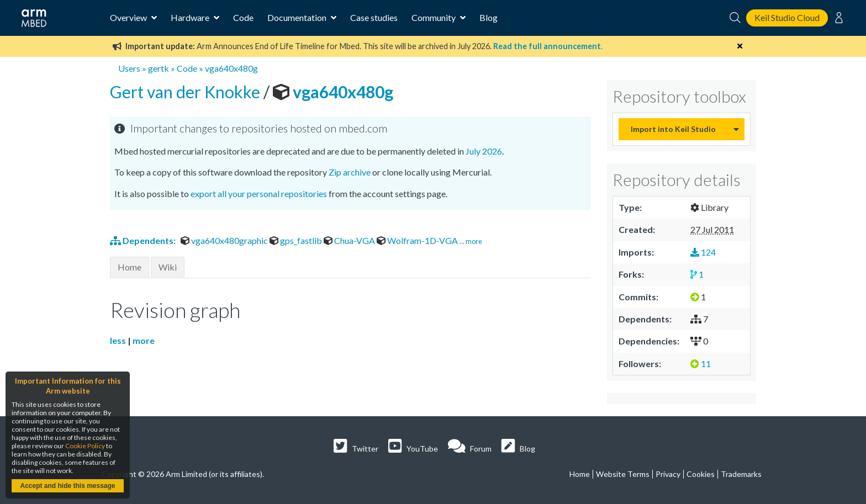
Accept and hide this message (67, 486)
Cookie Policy (85, 446)
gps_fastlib (297, 240)
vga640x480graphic (225, 240)
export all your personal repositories (259, 193)
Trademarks (741, 474)
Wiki (168, 267)
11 (701, 364)
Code (243, 17)
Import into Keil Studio (673, 129)
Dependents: (144, 240)
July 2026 (484, 151)
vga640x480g (231, 68)
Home (130, 267)
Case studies (374, 17)
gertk (159, 68)
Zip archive (350, 172)
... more (471, 241)
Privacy (668, 474)
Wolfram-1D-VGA (418, 240)
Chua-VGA (350, 240)
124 (703, 252)
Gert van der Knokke (187, 92)
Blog (489, 17)
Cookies (701, 474)
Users (129, 68)
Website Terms (623, 474)
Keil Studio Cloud (787, 17)
